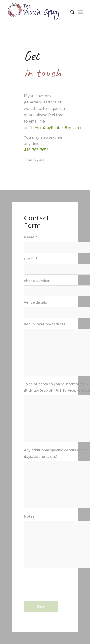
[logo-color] (37, 12)
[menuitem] (70, 12)
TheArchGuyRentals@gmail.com (57, 128)
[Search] (70, 12)
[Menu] (81, 12)
